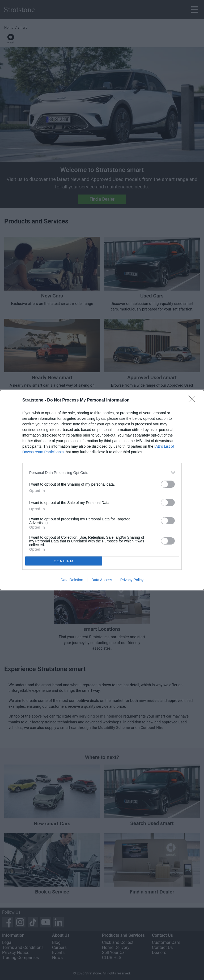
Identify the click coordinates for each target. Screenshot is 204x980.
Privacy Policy (132, 580)
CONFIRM (64, 561)
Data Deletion (72, 580)
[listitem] (102, 472)
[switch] (168, 484)
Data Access (102, 580)
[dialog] (102, 490)
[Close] (194, 400)
